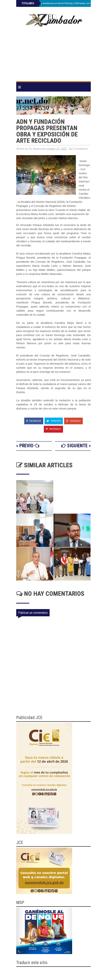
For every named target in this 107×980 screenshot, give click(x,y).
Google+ (73, 421)
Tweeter (54, 421)
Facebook (34, 421)
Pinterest (53, 429)
